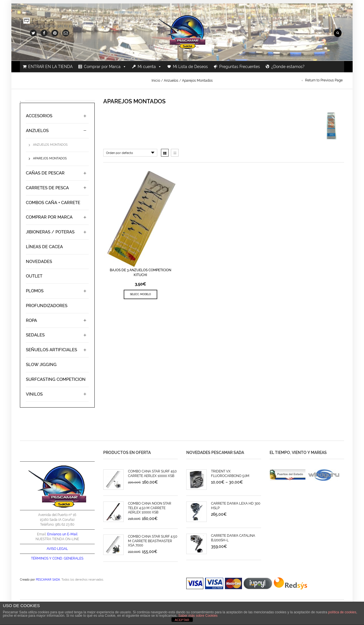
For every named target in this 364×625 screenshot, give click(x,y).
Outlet (34, 276)
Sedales (35, 335)
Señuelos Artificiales (51, 350)
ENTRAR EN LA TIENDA (50, 67)
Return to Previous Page (324, 80)
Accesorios (39, 116)
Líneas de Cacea (44, 247)
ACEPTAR (182, 620)
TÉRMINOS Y (41, 558)
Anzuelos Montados (50, 145)
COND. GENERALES (68, 558)
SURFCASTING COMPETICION (56, 379)
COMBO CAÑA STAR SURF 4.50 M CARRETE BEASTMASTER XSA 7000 (153, 541)
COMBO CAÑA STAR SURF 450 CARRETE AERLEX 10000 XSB (152, 473)
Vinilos (34, 394)
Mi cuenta (150, 67)
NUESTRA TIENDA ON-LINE (57, 539)
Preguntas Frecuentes (240, 67)
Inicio (156, 81)
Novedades (39, 262)
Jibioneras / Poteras (50, 232)
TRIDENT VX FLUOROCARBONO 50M (230, 473)
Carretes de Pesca (47, 188)
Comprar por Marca (105, 67)
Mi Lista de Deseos (190, 67)
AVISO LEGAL (57, 549)
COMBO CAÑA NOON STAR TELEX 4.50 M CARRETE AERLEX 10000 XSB (150, 508)
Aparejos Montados (50, 158)
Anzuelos (171, 81)
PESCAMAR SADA (48, 579)
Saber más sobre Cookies (198, 616)
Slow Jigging (41, 365)
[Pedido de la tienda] (130, 153)
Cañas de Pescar (45, 173)
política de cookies (342, 612)
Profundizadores (47, 306)
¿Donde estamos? (288, 67)
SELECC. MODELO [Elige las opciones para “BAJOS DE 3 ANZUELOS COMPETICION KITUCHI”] (140, 294)
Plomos (35, 291)
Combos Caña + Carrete (53, 203)
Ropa (31, 320)
